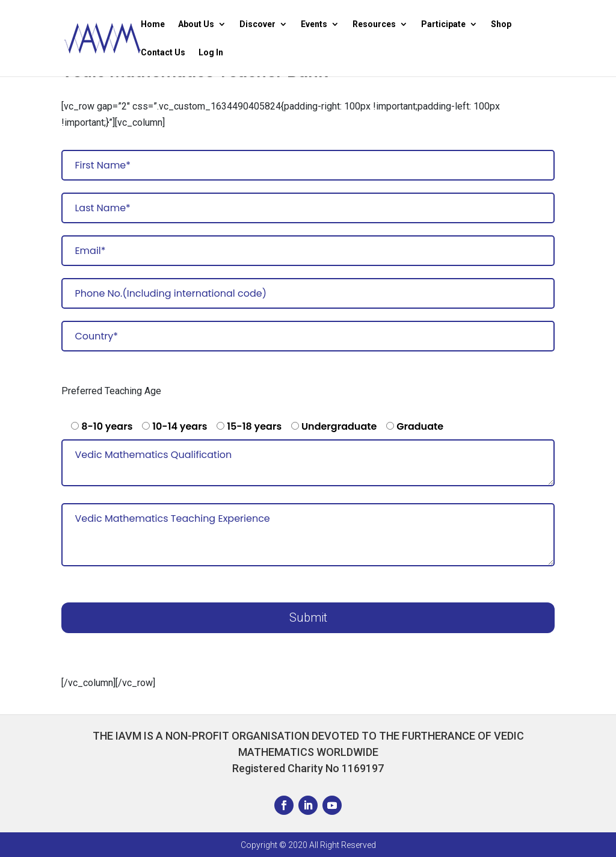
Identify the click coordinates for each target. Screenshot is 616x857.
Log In (211, 53)
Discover (257, 24)
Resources (374, 24)
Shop (501, 24)
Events (314, 24)
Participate (443, 24)
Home (153, 24)
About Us (196, 24)
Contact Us (163, 53)
